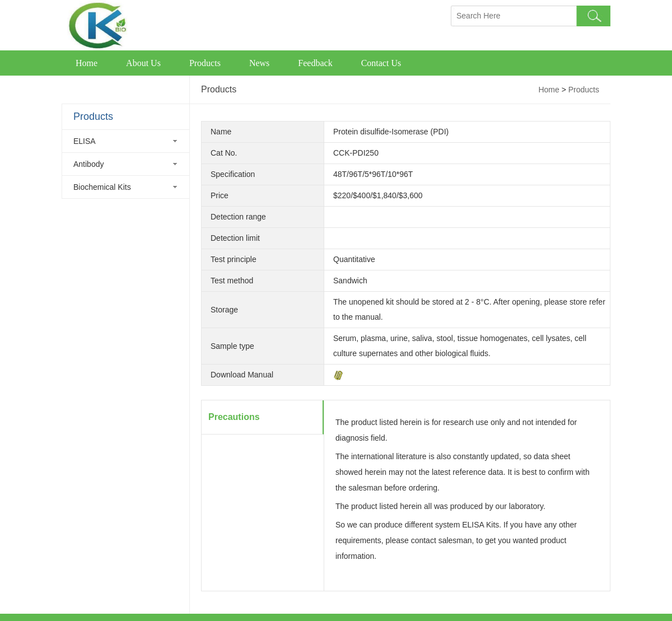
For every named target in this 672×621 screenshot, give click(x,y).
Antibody (88, 164)
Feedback (315, 63)
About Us (143, 63)
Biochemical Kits (102, 187)
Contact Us (381, 63)
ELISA (85, 141)
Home (87, 63)
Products (205, 63)
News (259, 63)
